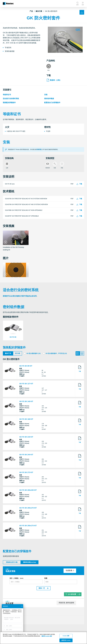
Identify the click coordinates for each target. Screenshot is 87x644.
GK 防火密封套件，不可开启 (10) (56, 353)
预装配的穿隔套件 (9, 103)
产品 (31, 11)
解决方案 (39, 11)
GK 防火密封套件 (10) (34, 353)
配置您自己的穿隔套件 (52, 103)
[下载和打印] (82, 12)
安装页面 (39, 149)
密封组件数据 (49, 99)
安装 (46, 95)
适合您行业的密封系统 (11, 99)
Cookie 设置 (66, 636)
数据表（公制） (54, 80)
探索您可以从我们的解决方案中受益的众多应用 (20, 296)
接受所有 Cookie (66, 640)
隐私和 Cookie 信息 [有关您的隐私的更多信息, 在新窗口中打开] (47, 636)
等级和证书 (7, 95)
